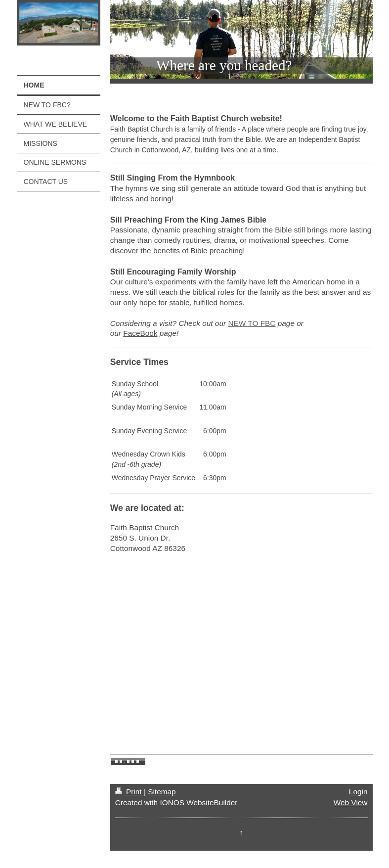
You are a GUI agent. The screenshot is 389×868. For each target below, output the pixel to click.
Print (130, 792)
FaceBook (140, 333)
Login (358, 792)
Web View (351, 802)
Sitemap (162, 792)
